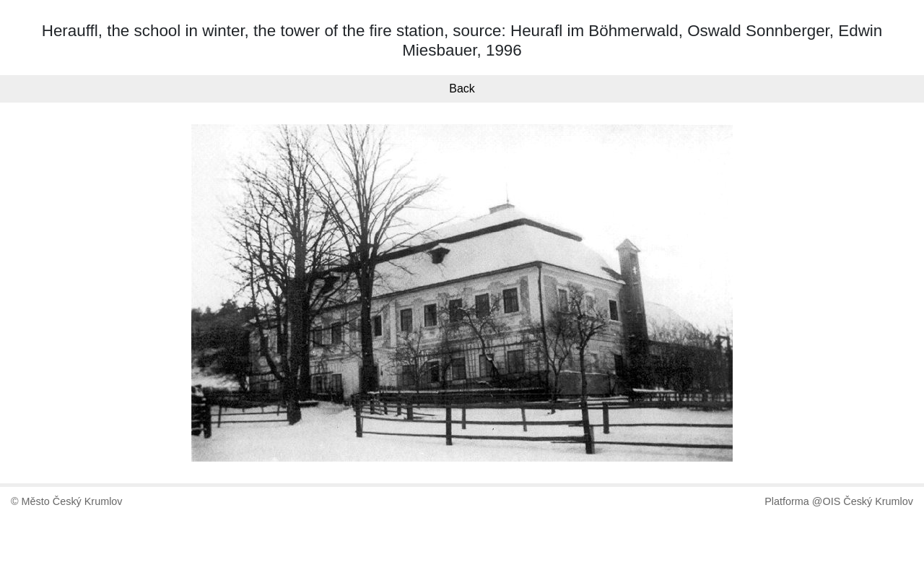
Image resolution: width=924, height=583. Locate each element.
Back (462, 88)
